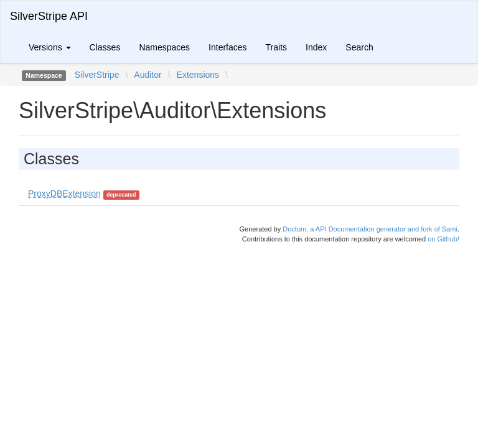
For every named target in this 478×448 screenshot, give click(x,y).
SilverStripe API (49, 16)
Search (359, 47)
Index (316, 47)
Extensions (198, 75)
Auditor (148, 75)
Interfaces (227, 47)
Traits (276, 47)
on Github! (443, 239)
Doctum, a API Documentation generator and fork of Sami (370, 229)
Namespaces (164, 47)
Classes (105, 47)
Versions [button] (50, 47)
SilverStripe (97, 75)
